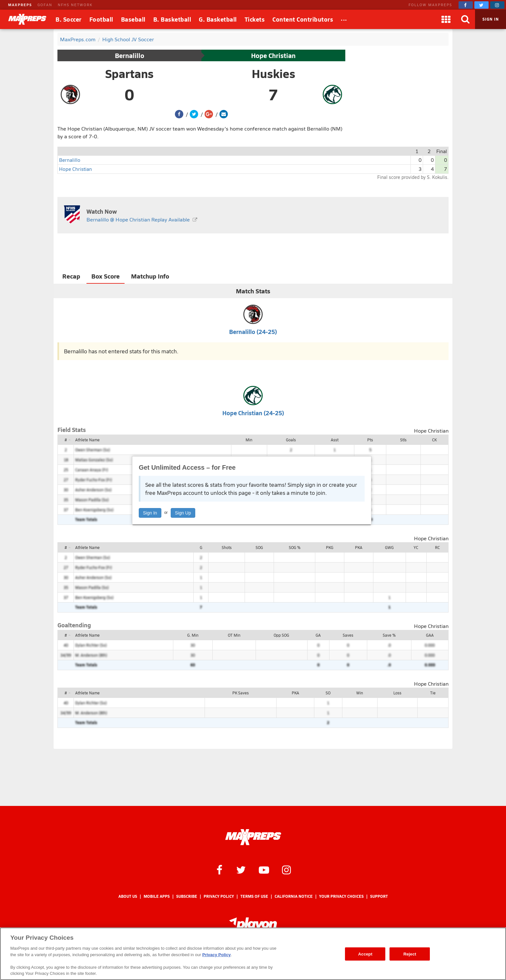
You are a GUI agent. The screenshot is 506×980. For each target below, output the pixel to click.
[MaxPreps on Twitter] (481, 5)
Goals (291, 440)
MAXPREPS (20, 5)
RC (437, 547)
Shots (227, 547)
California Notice (294, 896)
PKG (330, 547)
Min (249, 440)
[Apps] (446, 19)
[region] (253, 954)
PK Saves (241, 693)
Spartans (129, 73)
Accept (365, 954)
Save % (389, 635)
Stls (403, 440)
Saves (348, 635)
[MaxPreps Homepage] (253, 837)
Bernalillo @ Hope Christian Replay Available (138, 219)
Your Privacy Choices (341, 896)
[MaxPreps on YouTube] (264, 869)
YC (416, 547)
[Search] (465, 19)
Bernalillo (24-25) (253, 332)
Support (379, 896)
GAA (430, 635)
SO (328, 693)
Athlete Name (87, 440)
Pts (370, 440)
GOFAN (45, 5)
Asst (335, 440)
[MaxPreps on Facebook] (466, 5)
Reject (410, 954)
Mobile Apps (157, 896)
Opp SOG (281, 635)
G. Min (193, 635)
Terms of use (254, 896)
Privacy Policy (219, 896)
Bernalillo (130, 55)
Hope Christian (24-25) (253, 413)
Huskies (273, 73)
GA (318, 635)
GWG (389, 547)
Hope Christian (273, 55)
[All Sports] (344, 19)
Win (360, 693)
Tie (433, 693)
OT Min (234, 635)
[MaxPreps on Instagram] (497, 5)
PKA (359, 547)
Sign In (150, 513)
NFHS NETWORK (75, 5)
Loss (397, 693)
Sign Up (183, 513)
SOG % (295, 547)
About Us (128, 896)
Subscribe (187, 896)
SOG (259, 547)
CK (434, 440)
